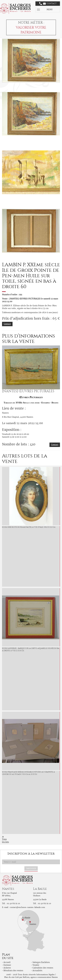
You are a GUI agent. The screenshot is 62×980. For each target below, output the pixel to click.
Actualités (37, 971)
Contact (48, 4)
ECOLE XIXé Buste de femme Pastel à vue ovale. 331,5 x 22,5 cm (29, 527)
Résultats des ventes (13, 971)
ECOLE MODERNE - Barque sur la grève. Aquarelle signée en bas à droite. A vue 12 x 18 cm (31, 649)
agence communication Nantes (44, 977)
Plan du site (9, 977)
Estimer (7, 965)
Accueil (7, 962)
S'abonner (31, 868)
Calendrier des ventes (43, 968)
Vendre (36, 965)
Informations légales (46, 975)
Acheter (7, 968)
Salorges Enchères (41, 962)
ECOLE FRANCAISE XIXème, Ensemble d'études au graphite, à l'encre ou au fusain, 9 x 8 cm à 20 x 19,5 (28, 773)
